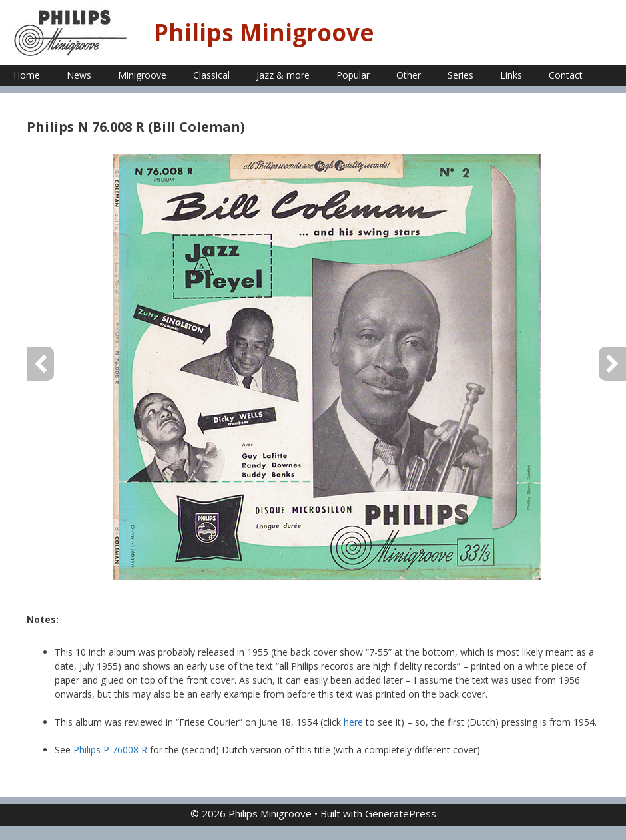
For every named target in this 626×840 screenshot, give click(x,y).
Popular (353, 75)
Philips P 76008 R (110, 750)
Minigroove (142, 75)
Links (511, 75)
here (353, 722)
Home (27, 75)
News (79, 75)
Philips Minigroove (264, 32)
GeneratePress (401, 813)
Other (409, 75)
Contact (566, 75)
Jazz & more (283, 75)
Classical (211, 75)
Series (461, 75)
